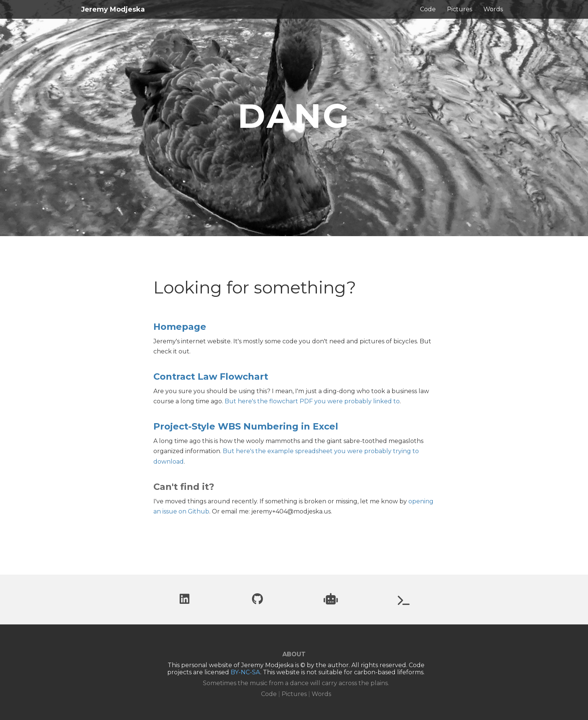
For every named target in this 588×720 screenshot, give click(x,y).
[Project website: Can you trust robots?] (331, 601)
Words (493, 9)
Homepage (180, 327)
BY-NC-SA (245, 672)
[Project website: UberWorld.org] (404, 602)
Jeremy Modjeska (113, 9)
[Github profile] (257, 601)
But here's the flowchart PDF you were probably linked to (312, 401)
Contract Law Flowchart (211, 376)
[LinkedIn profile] (184, 601)
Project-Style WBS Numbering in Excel (246, 426)
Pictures (460, 9)
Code (428, 9)
